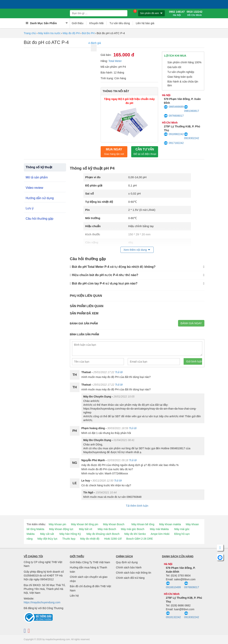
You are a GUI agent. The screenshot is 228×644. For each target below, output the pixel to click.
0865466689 (174, 107)
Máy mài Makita (159, 529)
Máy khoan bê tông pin (85, 524)
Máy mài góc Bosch (133, 529)
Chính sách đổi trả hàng (130, 578)
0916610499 (173, 585)
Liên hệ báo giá (145, 23)
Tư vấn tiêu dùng (120, 23)
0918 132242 (195, 13)
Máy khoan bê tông (143, 524)
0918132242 (173, 615)
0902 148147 (177, 13)
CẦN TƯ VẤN (145, 152)
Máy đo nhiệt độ (90, 539)
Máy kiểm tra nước (49, 33)
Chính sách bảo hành (129, 567)
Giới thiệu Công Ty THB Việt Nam (90, 562)
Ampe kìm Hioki (160, 534)
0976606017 (174, 116)
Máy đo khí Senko (135, 534)
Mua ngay (114, 152)
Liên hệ (74, 596)
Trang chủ (30, 33)
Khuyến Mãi (96, 23)
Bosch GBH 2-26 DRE (140, 539)
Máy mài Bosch (107, 529)
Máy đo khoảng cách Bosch (103, 534)
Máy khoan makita (170, 524)
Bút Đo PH (88, 33)
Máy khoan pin (58, 524)
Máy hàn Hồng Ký (70, 534)
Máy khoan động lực (61, 529)
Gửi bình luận (194, 361)
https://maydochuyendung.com (42, 602)
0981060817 (192, 109)
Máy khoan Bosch (114, 524)
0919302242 (192, 136)
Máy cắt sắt (47, 534)
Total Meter (115, 61)
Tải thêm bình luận (137, 506)
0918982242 (174, 134)
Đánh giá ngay (191, 323)
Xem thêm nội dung (135, 250)
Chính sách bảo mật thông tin (134, 573)
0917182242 (174, 143)
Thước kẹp (69, 539)
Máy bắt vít (86, 529)
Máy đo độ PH (71, 33)
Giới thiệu (78, 23)
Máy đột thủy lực (48, 539)
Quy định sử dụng (127, 562)
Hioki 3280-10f (113, 539)
